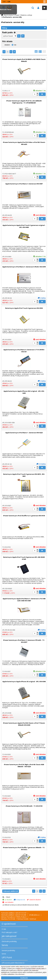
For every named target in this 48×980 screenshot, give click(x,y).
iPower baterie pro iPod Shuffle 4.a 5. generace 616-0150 (24, 516)
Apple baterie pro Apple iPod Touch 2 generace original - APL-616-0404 (24, 226)
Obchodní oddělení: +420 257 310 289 (14, 915)
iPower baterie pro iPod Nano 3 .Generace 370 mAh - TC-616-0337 (24, 641)
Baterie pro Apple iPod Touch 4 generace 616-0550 (24, 308)
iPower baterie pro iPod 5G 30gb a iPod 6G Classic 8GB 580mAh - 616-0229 (24, 766)
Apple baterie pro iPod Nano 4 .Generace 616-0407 (24, 184)
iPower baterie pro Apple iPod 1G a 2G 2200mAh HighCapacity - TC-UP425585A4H (24, 102)
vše (15, 45)
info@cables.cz (34, 915)
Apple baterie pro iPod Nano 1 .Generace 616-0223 (24, 433)
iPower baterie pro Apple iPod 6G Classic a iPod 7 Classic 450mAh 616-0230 (24, 724)
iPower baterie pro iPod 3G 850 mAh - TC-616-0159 (24, 806)
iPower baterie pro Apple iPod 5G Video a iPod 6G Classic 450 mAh (24, 143)
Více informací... (20, 974)
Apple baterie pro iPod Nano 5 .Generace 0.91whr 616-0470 (24, 267)
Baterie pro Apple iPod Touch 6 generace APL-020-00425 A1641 (24, 558)
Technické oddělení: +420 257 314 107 (14, 913)
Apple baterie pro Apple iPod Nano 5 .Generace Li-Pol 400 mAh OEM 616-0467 (24, 600)
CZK (9, 2)
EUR (4, 2)
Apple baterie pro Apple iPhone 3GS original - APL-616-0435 (24, 392)
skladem (7, 45)
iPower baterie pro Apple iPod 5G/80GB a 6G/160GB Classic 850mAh (24, 60)
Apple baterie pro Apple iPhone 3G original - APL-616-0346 (24, 681)
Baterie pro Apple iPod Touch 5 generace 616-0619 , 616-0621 (24, 475)
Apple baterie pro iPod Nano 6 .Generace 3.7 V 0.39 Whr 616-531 (24, 351)
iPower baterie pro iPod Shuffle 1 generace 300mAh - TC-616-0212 (24, 848)
